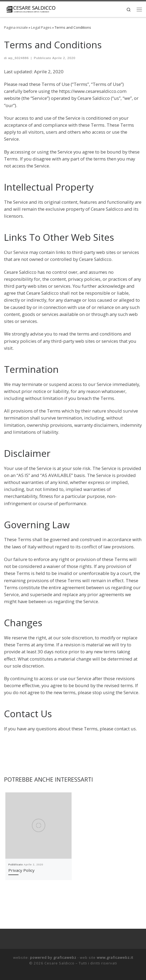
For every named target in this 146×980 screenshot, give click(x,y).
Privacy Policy (21, 870)
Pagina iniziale (16, 27)
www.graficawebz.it (115, 957)
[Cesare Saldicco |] (31, 9)
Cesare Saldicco (59, 963)
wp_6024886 (18, 58)
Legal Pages (41, 27)
